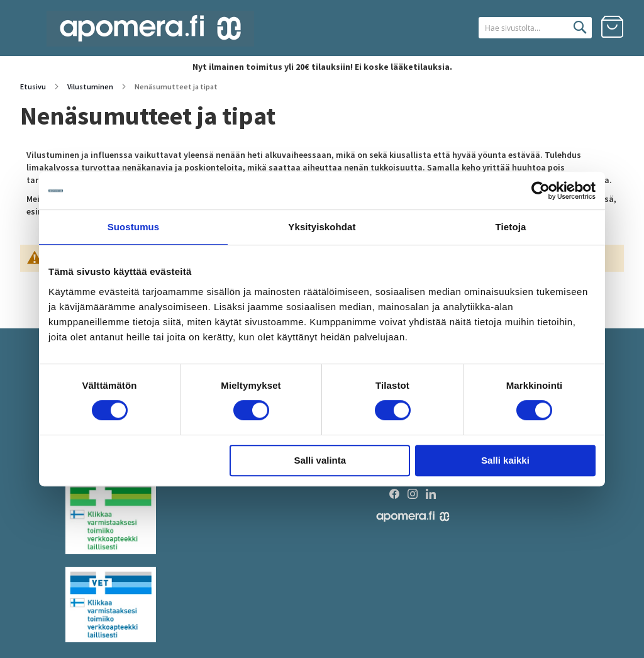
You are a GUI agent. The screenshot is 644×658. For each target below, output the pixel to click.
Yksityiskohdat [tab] (322, 227)
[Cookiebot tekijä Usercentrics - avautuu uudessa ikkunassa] (541, 191)
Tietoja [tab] (511, 227)
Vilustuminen (91, 86)
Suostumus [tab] (134, 227)
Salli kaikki (505, 460)
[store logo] (150, 29)
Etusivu (34, 86)
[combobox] (519, 28)
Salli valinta (320, 460)
